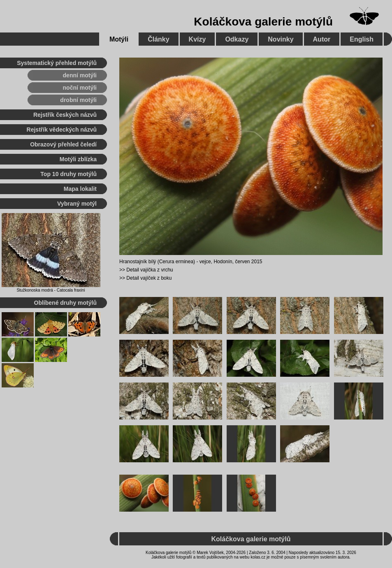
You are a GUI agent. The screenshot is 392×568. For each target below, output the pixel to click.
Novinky (281, 39)
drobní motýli (78, 100)
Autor (322, 39)
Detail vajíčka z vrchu (150, 270)
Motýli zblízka (78, 159)
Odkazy (237, 39)
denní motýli (80, 75)
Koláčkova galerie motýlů (263, 22)
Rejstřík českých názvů (65, 115)
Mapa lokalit (80, 189)
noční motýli (80, 88)
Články (158, 39)
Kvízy (197, 39)
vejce (205, 262)
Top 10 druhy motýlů (68, 174)
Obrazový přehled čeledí (63, 144)
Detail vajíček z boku (149, 278)
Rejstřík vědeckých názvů (62, 130)
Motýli (119, 39)
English (362, 39)
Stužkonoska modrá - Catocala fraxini (51, 290)
